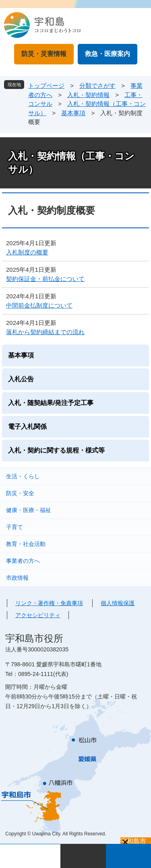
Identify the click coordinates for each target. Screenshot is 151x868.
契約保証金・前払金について (45, 279)
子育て (14, 527)
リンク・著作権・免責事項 (49, 603)
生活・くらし (23, 476)
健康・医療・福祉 (29, 510)
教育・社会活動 (26, 544)
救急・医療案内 (108, 54)
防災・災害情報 (44, 54)
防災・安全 (20, 493)
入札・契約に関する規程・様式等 (56, 450)
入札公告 (21, 379)
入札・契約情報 (88, 95)
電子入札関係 (27, 427)
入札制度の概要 (27, 252)
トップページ (46, 86)
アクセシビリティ (38, 615)
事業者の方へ (23, 561)
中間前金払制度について (39, 305)
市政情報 (17, 578)
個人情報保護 (118, 603)
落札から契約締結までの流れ (45, 332)
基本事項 (73, 113)
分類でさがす (97, 86)
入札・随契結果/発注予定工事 (51, 403)
